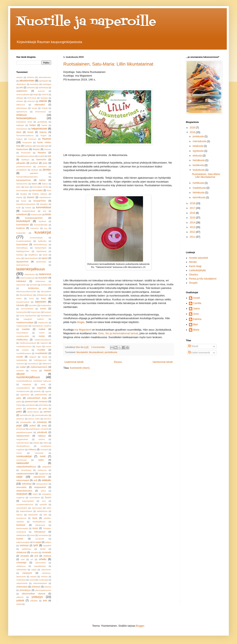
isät (49, 156)
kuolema (21, 228)
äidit (45, 601)
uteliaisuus (21, 566)
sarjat (19, 477)
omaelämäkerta (23, 388)
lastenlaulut (30, 274)
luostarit (48, 312)
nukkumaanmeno (39, 367)
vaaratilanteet (40, 566)
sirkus (43, 491)
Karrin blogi (195, 266)
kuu (46, 228)
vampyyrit (27, 573)
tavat (35, 518)
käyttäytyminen (23, 251)
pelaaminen (32, 408)
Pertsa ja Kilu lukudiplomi (203, 279)
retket (46, 443)
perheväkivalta (41, 415)
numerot (20, 370)
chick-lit (45, 94)
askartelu (31, 87)
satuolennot (39, 477)
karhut (42, 180)
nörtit (43, 384)
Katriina (197, 319)
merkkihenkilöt (23, 336)
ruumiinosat (21, 460)
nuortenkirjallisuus (28, 377)
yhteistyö (36, 587)
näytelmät (27, 384)
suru (44, 501)
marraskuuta (200, 141)
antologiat (47, 84)
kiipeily (19, 197)
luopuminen (36, 312)
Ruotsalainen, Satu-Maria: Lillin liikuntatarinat (108, 64)
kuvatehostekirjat (24, 241)
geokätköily (42, 122)
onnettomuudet (23, 391)
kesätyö (24, 194)
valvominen (46, 570)
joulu (45, 163)
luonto (43, 309)
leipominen (21, 285)
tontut (35, 528)
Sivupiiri (193, 283)
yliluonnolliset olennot (34, 594)
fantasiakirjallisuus (26, 118)
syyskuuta (198, 151)
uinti (36, 556)
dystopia (44, 98)
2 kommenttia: (99, 347)
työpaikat (47, 545)
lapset (45, 258)
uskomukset (40, 563)
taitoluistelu (33, 515)
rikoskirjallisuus (23, 446)
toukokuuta (199, 170)
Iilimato (193, 262)
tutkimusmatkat (23, 542)
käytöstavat (41, 251)
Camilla (197, 303)
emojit (34, 108)
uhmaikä (34, 552)
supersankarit (28, 501)
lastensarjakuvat (27, 278)
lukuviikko (33, 305)
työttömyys (27, 549)
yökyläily (34, 601)
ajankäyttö (44, 81)
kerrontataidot (22, 190)
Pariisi (19, 405)
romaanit (44, 450)
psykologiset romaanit (39, 429)
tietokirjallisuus (39, 522)
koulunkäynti (23, 221)
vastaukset (21, 580)
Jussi (196, 314)
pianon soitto (34, 419)
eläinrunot (21, 105)
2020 (193, 128)
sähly (49, 508)
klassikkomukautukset (26, 204)
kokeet (28, 208)
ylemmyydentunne (43, 590)
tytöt (36, 545)
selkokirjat (27, 484)
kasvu (35, 184)
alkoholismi (21, 84)
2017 (193, 208)
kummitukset (23, 225)
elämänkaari (22, 108)
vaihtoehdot (21, 570)
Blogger (140, 626)
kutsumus (35, 228)
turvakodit (40, 539)
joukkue (34, 163)
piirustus (47, 419)
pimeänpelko (26, 422)
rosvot (19, 453)
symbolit (43, 504)
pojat (19, 426)
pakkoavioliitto (41, 395)
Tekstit (193, 346)
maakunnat (43, 323)
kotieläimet (22, 214)
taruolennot (21, 518)
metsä (42, 336)
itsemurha (41, 159)
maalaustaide (22, 326)
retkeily (36, 443)
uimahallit (46, 552)
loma (31, 298)
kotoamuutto (36, 214)
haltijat (33, 125)
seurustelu (21, 487)
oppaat (48, 391)
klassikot (44, 204)
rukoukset (39, 453)
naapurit (33, 357)
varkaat (33, 577)
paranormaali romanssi (36, 401)
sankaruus (42, 470)
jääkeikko (34, 173)
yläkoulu (20, 597)
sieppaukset (40, 487)
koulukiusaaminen (34, 218)
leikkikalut (21, 281)
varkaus (44, 577)
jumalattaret (21, 170)
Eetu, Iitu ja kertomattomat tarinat (118, 333)
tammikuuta (199, 197)
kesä (49, 190)
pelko (45, 408)
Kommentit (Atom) (80, 368)
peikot (19, 408)
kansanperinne (24, 180)
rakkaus (42, 436)
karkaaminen (22, 184)
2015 (193, 218)
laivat (45, 255)
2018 (193, 203)
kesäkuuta (199, 165)
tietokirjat (21, 525)
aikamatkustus (45, 77)
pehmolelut (43, 405)
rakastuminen (23, 436)
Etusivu (118, 362)
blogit (35, 94)
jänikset (35, 170)
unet (23, 559)
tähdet (43, 549)
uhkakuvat (21, 552)
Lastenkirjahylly (197, 270)
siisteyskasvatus (24, 491)
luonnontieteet (27, 309)
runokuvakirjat (24, 456)
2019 (193, 132)
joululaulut (42, 167)
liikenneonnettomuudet (26, 291)
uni (32, 559)
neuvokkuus (33, 364)
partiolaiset (30, 405)
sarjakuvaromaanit (25, 474)
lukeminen (41, 302)
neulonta (20, 364)
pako (19, 398)
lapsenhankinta (31, 258)
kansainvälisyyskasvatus (27, 177)
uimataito (25, 556)
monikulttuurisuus (24, 346)
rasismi (41, 439)
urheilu (42, 559)
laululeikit (43, 278)
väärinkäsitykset (40, 583)
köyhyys (20, 255)
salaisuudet (23, 463)
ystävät (20, 601)
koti (44, 211)
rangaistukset (22, 439)
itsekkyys (25, 160)
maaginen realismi (34, 319)
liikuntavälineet (96, 352)
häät (46, 146)
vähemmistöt (22, 583)
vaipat (34, 570)
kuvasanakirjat (36, 238)
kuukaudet (21, 233)
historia (43, 132)
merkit (42, 333)
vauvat (32, 580)
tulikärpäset (21, 535)
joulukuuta (199, 136)
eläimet (43, 101)
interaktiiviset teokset (25, 156)
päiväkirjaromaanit (24, 432)
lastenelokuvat (23, 265)
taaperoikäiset (26, 511)
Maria (196, 330)
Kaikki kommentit (199, 353)
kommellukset (44, 207)
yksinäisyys (25, 590)
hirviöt (30, 132)
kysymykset (22, 244)
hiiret (19, 132)
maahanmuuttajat (25, 322)
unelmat (47, 556)
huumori (47, 139)
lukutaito (20, 305)
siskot (35, 494)
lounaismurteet (23, 302)
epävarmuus (22, 112)
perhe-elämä (33, 412)
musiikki (41, 350)
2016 (193, 213)
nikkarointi (47, 364)
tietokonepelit (22, 528)
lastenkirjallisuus (31, 269)
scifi (35, 480)
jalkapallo (21, 163)
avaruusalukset (23, 94)
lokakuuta (198, 146)
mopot (39, 346)
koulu (48, 214)
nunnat (34, 370)
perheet (47, 412)
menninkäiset (22, 333)
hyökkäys (29, 146)
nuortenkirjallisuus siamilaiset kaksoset (34, 381)
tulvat (32, 535)
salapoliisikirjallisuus (26, 467)
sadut (41, 460)
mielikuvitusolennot (43, 340)
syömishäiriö (22, 508)
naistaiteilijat (22, 360)
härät (38, 146)
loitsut (19, 298)
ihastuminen (22, 149)
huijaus (19, 139)
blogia (81, 322)
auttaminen (22, 91)
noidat (23, 367)
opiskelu (37, 391)
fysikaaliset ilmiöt (24, 122)
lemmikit (33, 285)
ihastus (36, 149)
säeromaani (37, 508)
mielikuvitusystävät (28, 343)
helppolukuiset (39, 129)
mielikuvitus (22, 340)
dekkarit (20, 98)
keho (18, 187)
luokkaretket (46, 305)
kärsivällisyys (22, 248)
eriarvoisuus (41, 112)
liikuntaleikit (82, 352)
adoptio (20, 77)
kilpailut (31, 197)
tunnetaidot (43, 535)
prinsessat (21, 429)
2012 (193, 232)
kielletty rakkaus (40, 194)
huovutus (32, 139)
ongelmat (41, 388)
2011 (193, 237)
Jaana (196, 309)
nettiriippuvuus (40, 360)
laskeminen (41, 262)
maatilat (26, 329)
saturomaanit (23, 480)
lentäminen (34, 288)
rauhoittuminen (23, 443)
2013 (193, 227)
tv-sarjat (37, 542)
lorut (43, 298)
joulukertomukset (24, 167)
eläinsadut (40, 105)
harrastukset (22, 129)
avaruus (41, 91)
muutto (20, 357)
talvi (45, 515)
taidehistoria (42, 511)
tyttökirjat (24, 545)
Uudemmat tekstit (74, 362)
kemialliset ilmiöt (41, 187)
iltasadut (42, 153)
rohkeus (32, 449)
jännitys (47, 170)
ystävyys (37, 597)
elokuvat (31, 101)
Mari (195, 324)
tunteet (20, 539)
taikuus (19, 515)
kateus (45, 184)
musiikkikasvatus (24, 353)
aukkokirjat (43, 87)
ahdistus (31, 77)
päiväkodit (42, 432)
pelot (19, 412)
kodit (18, 208)
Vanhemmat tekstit (163, 362)
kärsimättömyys (40, 245)
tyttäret (48, 542)
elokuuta (198, 156)
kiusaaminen (40, 201)
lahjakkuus (33, 255)
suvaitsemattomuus (25, 504)
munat (48, 346)
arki (21, 87)
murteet (25, 350)
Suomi (48, 497)
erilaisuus (22, 115)
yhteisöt (48, 587)
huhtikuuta (199, 183)
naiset (45, 357)
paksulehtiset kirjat (37, 398)
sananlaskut (26, 470)
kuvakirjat (43, 232)
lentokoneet (46, 285)
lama (18, 258)
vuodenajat (43, 580)
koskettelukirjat (29, 211)
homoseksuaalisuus (25, 135)
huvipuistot (27, 142)
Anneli (196, 298)
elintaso (20, 101)
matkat (42, 329)
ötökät (19, 604)
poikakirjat (42, 422)
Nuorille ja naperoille (86, 22)
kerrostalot (37, 190)
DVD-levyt (32, 98)
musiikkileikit (41, 353)
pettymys (20, 419)
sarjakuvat (43, 474)
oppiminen (25, 395)
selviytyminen (42, 484)
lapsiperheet (22, 262)
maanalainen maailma (41, 326)
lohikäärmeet (42, 295)
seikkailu (46, 480)
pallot (19, 402)
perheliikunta (111, 352)
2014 (193, 223)
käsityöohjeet (41, 248)
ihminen (48, 149)
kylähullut (42, 241)
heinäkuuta (199, 160)
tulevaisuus (40, 532)
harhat (44, 125)
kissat (24, 201)
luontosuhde (22, 312)
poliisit (33, 426)
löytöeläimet (46, 316)
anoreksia (34, 84)
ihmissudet (26, 153)
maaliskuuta (200, 188)
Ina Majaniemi (83, 330)
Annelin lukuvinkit (198, 258)
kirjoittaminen (45, 197)
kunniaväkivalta (41, 225)
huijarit (44, 135)
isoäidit (41, 156)
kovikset (42, 221)
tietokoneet (40, 525)
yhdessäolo (22, 587)
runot (43, 456)
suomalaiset (35, 497)
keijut (27, 187)
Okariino (194, 275)
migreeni (44, 343)
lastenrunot (45, 274)
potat (44, 426)
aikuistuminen (27, 81)
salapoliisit (47, 467)
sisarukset (22, 494)
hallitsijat (20, 125)
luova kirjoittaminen (28, 316)
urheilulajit (21, 563)
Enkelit (45, 108)
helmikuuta (199, 193)
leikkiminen (40, 281)
